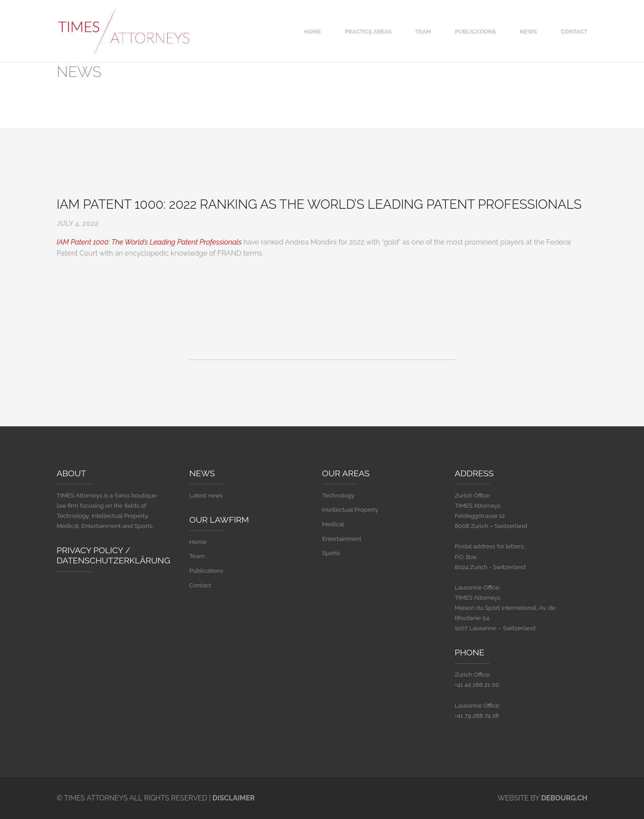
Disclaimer (234, 798)
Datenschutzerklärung (113, 560)
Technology (338, 495)
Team (423, 32)
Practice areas (368, 32)
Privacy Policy (90, 550)
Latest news (206, 495)
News (528, 32)
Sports (331, 553)
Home (313, 32)
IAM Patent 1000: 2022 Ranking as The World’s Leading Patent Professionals (319, 204)
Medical (333, 524)
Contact (574, 32)
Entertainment (342, 539)
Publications (475, 32)
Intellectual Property (350, 509)
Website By (542, 798)
